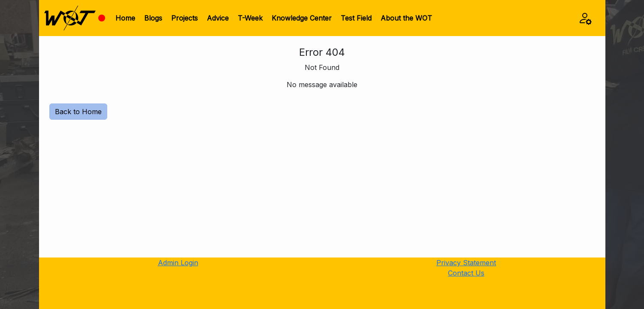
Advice (218, 18)
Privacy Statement (466, 263)
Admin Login (178, 263)
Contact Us (466, 273)
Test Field (356, 18)
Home (125, 18)
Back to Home (78, 112)
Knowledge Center (302, 18)
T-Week (250, 18)
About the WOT (406, 18)
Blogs (153, 18)
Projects (184, 18)
